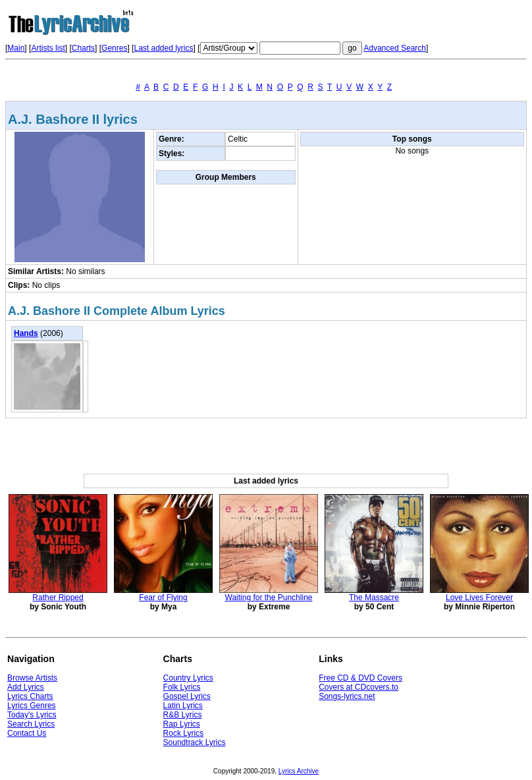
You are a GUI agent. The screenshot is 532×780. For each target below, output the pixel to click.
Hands (26, 333)
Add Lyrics (26, 687)
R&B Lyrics (183, 715)
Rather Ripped (58, 598)
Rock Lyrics (184, 733)
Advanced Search (395, 48)
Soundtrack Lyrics (195, 742)
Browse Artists (32, 678)
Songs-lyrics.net (347, 696)
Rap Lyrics (182, 724)
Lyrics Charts (30, 696)
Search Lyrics (31, 724)
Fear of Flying (163, 598)
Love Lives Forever (479, 598)
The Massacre (374, 598)
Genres (114, 48)
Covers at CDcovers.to (359, 687)
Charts (83, 48)
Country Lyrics (188, 678)
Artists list (48, 48)
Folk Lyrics (182, 687)
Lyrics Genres (32, 706)
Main (16, 48)
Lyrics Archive (299, 771)
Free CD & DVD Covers (360, 678)
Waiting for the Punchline (269, 598)
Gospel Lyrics (187, 696)
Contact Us (27, 733)
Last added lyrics (163, 48)
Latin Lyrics (183, 706)
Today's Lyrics (32, 715)
